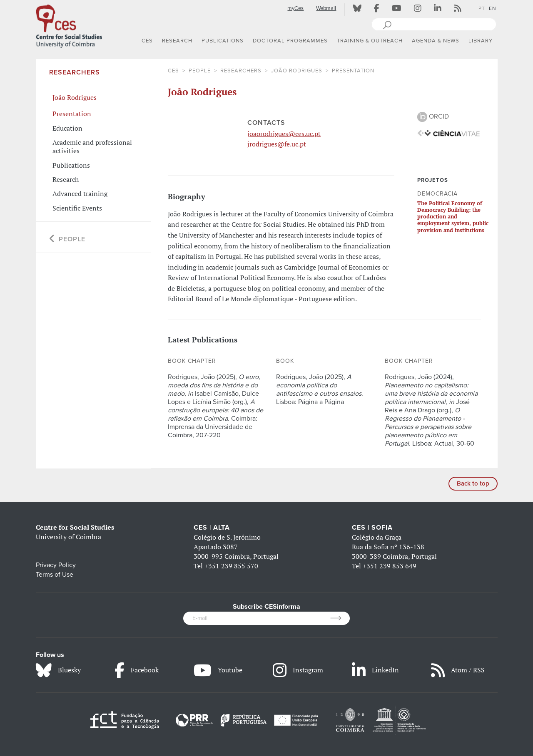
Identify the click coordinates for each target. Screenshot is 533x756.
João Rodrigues (297, 71)
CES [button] (147, 41)
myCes (295, 8)
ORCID (433, 116)
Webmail (326, 8)
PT (482, 8)
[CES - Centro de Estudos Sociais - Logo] (69, 25)
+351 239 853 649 (390, 566)
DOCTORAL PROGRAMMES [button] (290, 41)
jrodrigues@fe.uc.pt (277, 144)
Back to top (473, 483)
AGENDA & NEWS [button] (436, 41)
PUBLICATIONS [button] (223, 41)
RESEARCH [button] (177, 41)
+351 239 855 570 (231, 566)
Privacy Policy (56, 565)
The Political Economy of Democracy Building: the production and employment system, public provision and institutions (453, 217)
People (200, 71)
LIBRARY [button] (481, 41)
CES (173, 71)
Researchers (241, 71)
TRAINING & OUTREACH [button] (370, 41)
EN (493, 8)
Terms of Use (55, 575)
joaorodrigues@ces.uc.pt (284, 134)
